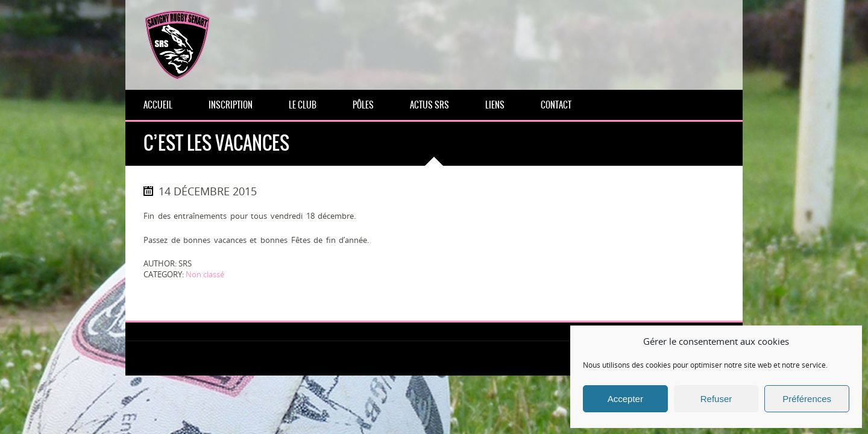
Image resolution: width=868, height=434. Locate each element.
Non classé (205, 274)
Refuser (716, 399)
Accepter (625, 399)
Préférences (807, 399)
